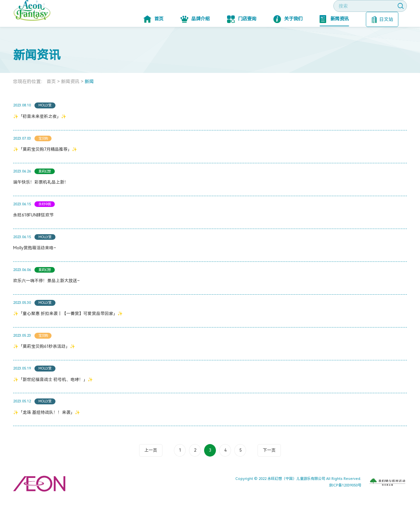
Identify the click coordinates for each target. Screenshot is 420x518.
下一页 (269, 470)
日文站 (382, 39)
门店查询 (242, 39)
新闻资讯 (334, 39)
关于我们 (288, 39)
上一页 (151, 470)
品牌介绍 (195, 39)
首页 (153, 39)
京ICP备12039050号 (345, 505)
